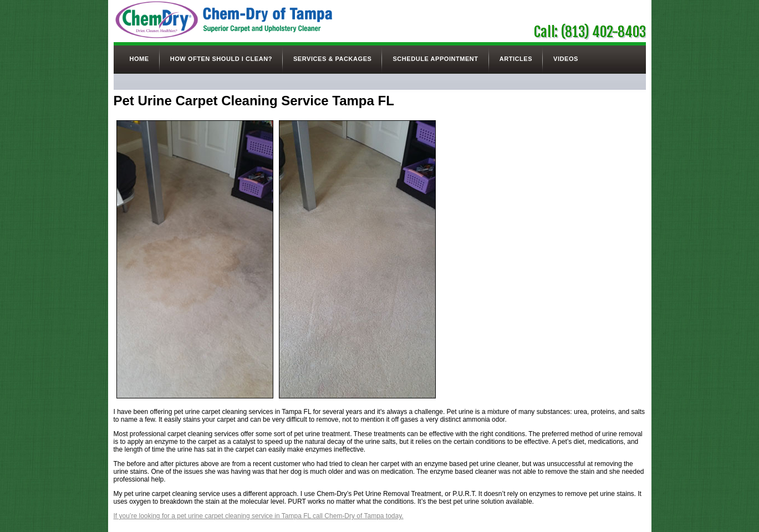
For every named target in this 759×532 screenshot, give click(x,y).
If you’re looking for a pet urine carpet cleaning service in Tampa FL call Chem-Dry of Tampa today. (259, 516)
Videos (566, 59)
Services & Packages (332, 59)
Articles (516, 59)
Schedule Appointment (435, 59)
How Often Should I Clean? (221, 59)
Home (139, 59)
